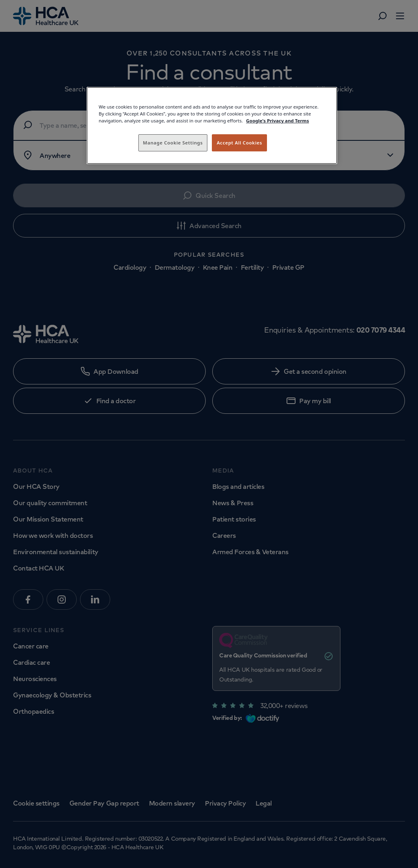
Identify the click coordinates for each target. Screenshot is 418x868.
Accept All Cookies (239, 143)
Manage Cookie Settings (173, 143)
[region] (212, 125)
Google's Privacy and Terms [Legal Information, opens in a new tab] (278, 121)
